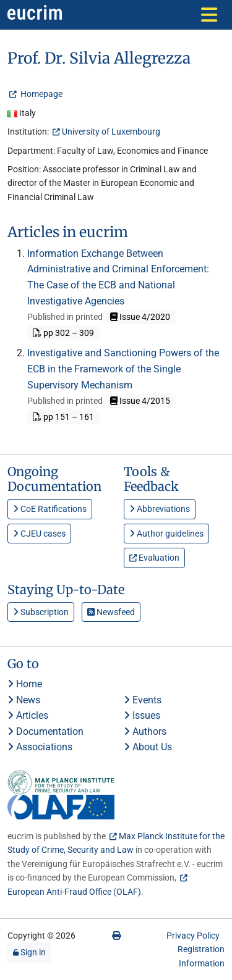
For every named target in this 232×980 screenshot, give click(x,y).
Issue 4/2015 (140, 401)
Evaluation (154, 558)
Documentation (45, 731)
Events (143, 700)
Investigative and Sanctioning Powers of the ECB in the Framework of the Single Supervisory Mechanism (123, 369)
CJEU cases (39, 534)
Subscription (41, 612)
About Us (148, 747)
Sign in (29, 952)
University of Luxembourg (111, 132)
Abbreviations (160, 509)
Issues (142, 715)
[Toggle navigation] (209, 15)
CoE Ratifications (50, 509)
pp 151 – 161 (63, 417)
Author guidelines (166, 534)
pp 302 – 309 (63, 333)
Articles (28, 715)
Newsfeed (111, 612)
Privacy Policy (193, 936)
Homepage (41, 94)
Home (25, 684)
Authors (145, 731)
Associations (40, 747)
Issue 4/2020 (140, 317)
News (24, 700)
